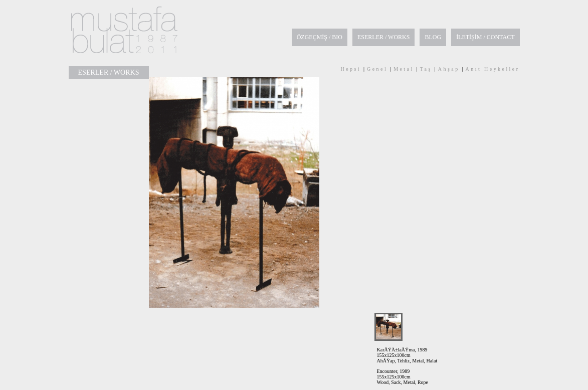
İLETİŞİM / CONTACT (485, 37)
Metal (404, 69)
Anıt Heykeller (493, 69)
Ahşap (449, 69)
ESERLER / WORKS (383, 37)
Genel (377, 69)
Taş (426, 69)
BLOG (433, 37)
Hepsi (351, 69)
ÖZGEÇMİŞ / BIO (320, 37)
